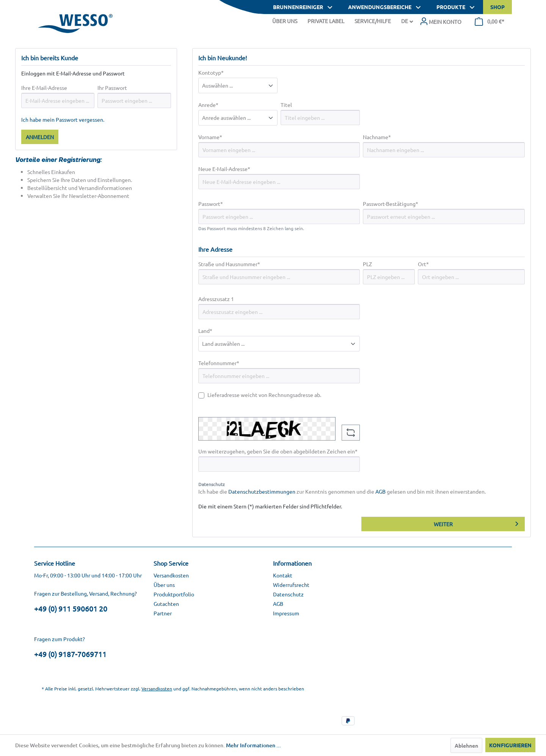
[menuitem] (441, 22)
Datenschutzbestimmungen (262, 491)
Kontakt (283, 575)
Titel (286, 105)
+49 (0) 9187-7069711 (70, 654)
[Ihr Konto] (441, 22)
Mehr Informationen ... (253, 745)
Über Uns (285, 21)
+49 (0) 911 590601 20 (71, 609)
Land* (205, 331)
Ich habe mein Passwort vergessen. (63, 119)
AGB (380, 491)
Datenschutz (288, 594)
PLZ (367, 264)
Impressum (286, 613)
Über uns (164, 585)
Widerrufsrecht (291, 585)
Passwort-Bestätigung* (391, 204)
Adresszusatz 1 (216, 299)
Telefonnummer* (219, 363)
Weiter (443, 524)
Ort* (423, 264)
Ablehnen (466, 745)
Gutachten (166, 604)
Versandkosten (171, 575)
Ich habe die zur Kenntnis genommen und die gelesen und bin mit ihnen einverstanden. (342, 491)
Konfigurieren (510, 745)
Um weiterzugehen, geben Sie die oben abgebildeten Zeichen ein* (278, 451)
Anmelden (40, 137)
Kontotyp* (211, 72)
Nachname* (377, 137)
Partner (163, 613)
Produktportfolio (174, 594)
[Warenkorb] (490, 22)
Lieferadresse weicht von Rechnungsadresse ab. (264, 395)
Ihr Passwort (112, 88)
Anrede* (208, 105)
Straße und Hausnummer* (229, 264)
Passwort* (211, 204)
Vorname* (210, 137)
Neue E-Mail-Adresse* (224, 169)
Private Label (326, 21)
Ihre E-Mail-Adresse (44, 88)
